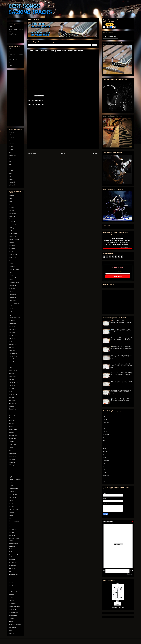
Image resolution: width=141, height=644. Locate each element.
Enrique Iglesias (13, 612)
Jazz (10, 159)
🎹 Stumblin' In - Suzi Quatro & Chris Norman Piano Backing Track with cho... (121, 400)
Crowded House (13, 285)
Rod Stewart (12, 492)
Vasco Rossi (12, 586)
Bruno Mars (12, 243)
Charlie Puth (12, 257)
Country (11, 150)
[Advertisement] (16, 97)
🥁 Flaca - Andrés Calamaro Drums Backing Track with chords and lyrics (121, 330)
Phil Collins (12, 462)
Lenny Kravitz (12, 403)
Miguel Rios (12, 633)
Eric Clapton (12, 335)
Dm (104, 428)
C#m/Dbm (106, 422)
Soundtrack (12, 182)
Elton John (12, 327)
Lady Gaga (12, 397)
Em (104, 440)
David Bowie (12, 294)
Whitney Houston (13, 592)
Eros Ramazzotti (13, 338)
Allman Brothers (13, 219)
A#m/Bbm (106, 475)
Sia (10, 518)
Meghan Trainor (13, 430)
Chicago (11, 263)
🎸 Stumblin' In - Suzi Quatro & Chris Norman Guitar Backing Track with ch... (121, 347)
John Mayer (12, 386)
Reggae (11, 170)
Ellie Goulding (12, 324)
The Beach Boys (13, 543)
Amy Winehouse (13, 222)
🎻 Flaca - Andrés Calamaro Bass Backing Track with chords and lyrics (121, 321)
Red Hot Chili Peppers (15, 480)
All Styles (11, 132)
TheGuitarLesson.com (118, 608)
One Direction (12, 453)
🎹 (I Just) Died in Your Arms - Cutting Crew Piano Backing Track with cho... (121, 382)
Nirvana (11, 447)
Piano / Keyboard (13, 34)
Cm (104, 417)
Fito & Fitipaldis (13, 615)
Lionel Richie (12, 409)
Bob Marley (12, 248)
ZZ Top (11, 598)
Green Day (12, 350)
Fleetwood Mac (13, 344)
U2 (9, 577)
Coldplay (11, 275)
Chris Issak (12, 266)
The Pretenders (13, 562)
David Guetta (12, 297)
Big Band (11, 138)
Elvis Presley (12, 330)
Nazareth (11, 441)
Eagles (11, 315)
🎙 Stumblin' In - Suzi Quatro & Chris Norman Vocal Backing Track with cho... (121, 392)
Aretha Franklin (13, 225)
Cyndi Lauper (12, 288)
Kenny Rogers (13, 394)
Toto (10, 571)
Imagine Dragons (13, 371)
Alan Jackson (12, 213)
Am (104, 470)
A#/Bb (105, 473)
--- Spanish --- (12, 601)
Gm (104, 464)
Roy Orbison (12, 497)
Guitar (10, 27)
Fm (104, 446)
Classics (11, 147)
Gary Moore (12, 347)
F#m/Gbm (106, 452)
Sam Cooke (12, 503)
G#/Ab (105, 458)
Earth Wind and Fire (14, 318)
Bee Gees (11, 231)
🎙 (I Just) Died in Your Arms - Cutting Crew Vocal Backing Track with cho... (121, 374)
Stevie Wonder (13, 530)
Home (63, 153)
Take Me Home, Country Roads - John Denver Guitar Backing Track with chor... (121, 357)
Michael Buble (13, 436)
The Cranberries (13, 549)
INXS (10, 368)
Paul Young (12, 459)
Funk (10, 153)
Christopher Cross (14, 282)
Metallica (11, 433)
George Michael (13, 356)
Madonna (11, 418)
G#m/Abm (106, 461)
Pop (10, 176)
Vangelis (11, 583)
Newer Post (32, 153)
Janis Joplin (12, 374)
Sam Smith (12, 506)
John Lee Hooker (13, 383)
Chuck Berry (12, 272)
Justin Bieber (12, 388)
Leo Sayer (12, 406)
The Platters (12, 559)
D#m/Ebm (106, 434)
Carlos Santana (13, 254)
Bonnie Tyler (12, 237)
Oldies (10, 173)
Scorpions (11, 512)
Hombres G (12, 618)
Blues (10, 141)
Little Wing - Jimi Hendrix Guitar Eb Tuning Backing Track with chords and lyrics (121, 366)
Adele (10, 204)
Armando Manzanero (15, 606)
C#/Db (105, 419)
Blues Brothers (13, 234)
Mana (10, 630)
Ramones (11, 474)
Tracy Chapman (13, 574)
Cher (10, 260)
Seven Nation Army (14, 509)
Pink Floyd (12, 465)
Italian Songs (12, 156)
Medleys (11, 427)
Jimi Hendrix (12, 377)
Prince (10, 468)
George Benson (13, 353)
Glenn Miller (12, 359)
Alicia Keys (12, 216)
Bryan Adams (12, 246)
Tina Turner (12, 568)
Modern (11, 164)
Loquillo (11, 621)
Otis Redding (12, 456)
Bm (104, 481)
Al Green (11, 210)
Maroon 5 (11, 424)
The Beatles (12, 546)
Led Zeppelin (12, 400)
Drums (10, 40)
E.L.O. (10, 312)
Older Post (94, 153)
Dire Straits (12, 306)
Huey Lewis (12, 365)
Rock (10, 167)
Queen (11, 471)
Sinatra (11, 524)
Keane (10, 391)
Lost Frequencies (13, 412)
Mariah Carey (12, 421)
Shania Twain (12, 515)
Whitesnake (12, 589)
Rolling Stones (13, 494)
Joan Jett (11, 380)
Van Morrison (12, 580)
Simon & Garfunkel (14, 521)
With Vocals (12, 185)
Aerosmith (11, 207)
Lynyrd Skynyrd (13, 415)
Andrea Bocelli (13, 604)
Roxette (11, 500)
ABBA (10, 198)
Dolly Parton (12, 309)
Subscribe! (118, 276)
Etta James (12, 333)
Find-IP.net (129, 248)
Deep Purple (12, 300)
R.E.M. (11, 483)
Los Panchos (12, 627)
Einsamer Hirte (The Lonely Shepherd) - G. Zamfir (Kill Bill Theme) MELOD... (121, 339)
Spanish (11, 179)
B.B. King (11, 228)
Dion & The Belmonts (15, 303)
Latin (10, 161)
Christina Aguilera (14, 269)
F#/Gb (105, 449)
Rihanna (11, 486)
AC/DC (11, 201)
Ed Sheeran (12, 321)
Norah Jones (12, 444)
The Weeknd (12, 565)
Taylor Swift (12, 536)
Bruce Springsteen (14, 240)
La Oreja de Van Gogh (15, 624)
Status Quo (12, 527)
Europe (11, 341)
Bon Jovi (11, 251)
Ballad (10, 135)
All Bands (11, 195)
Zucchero (11, 595)
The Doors (12, 552)
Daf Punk (11, 291)
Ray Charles (12, 477)
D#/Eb (105, 431)
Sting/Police (12, 533)
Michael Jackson (13, 438)
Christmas (11, 144)
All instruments (13, 49)
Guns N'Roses (13, 362)
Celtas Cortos (12, 609)
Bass (10, 37)
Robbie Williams (13, 489)
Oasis (10, 450)
